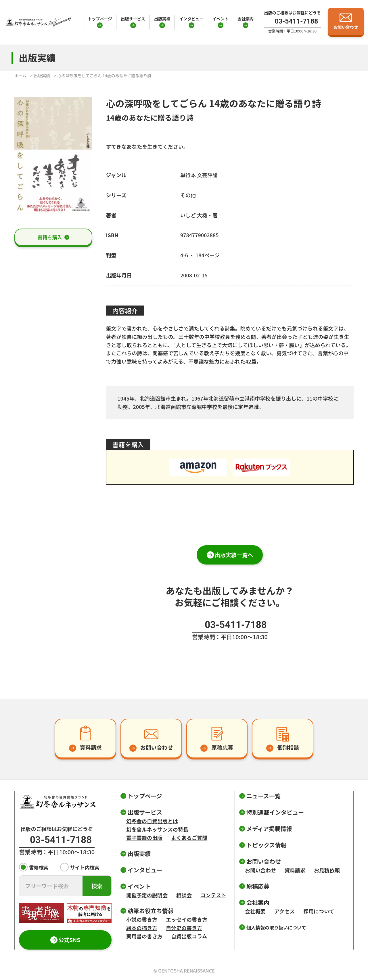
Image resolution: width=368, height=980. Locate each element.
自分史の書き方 (184, 928)
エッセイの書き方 (187, 919)
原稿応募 (258, 886)
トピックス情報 (266, 845)
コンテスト (213, 895)
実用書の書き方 (144, 936)
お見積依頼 (327, 870)
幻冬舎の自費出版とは (152, 821)
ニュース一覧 (263, 796)
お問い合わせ (260, 870)
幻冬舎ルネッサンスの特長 (157, 829)
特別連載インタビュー (275, 812)
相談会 (184, 895)
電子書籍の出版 (144, 838)
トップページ (100, 19)
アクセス (284, 911)
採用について (319, 911)
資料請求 (295, 870)
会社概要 (255, 911)
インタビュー (191, 19)
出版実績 (162, 19)
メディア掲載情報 (269, 829)
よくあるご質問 (189, 838)
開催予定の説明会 (147, 895)
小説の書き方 (142, 919)
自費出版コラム (189, 936)
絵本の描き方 (142, 928)
